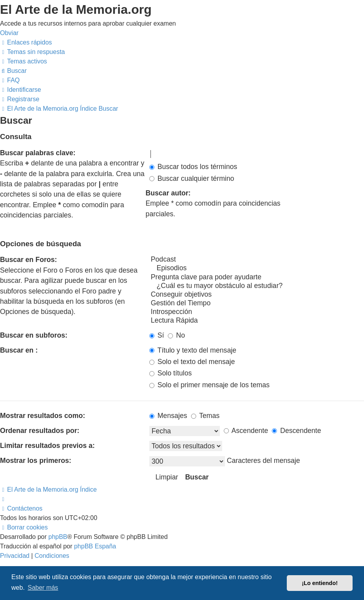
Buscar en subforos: (34, 335)
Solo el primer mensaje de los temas (209, 385)
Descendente (296, 431)
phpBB (58, 537)
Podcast (257, 260)
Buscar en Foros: (29, 260)
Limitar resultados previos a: (47, 446)
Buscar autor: (168, 193)
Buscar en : (19, 350)
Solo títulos (171, 373)
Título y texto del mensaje (193, 350)
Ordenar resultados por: (40, 431)
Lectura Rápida (257, 321)
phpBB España (95, 546)
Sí (157, 335)
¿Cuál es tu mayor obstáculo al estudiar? (257, 286)
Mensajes (168, 416)
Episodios (257, 268)
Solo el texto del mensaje (192, 362)
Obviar (9, 33)
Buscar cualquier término (192, 178)
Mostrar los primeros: (36, 461)
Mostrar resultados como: (43, 416)
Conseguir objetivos (257, 295)
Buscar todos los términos (193, 167)
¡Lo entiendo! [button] (320, 583)
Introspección (257, 312)
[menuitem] (32, 52)
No (176, 335)
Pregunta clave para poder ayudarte (257, 277)
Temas (205, 416)
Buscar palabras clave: (38, 153)
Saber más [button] (43, 588)
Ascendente (246, 431)
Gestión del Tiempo (257, 303)
